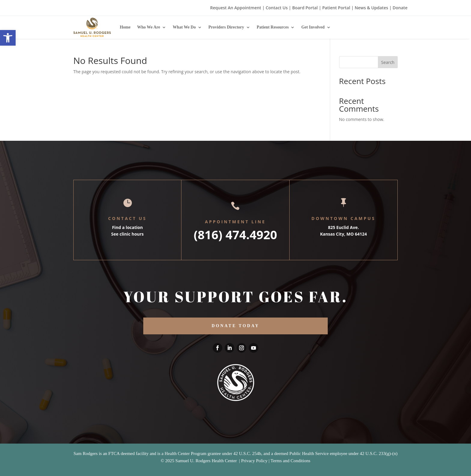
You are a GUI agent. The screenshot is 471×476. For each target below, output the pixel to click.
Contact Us (277, 8)
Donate (400, 8)
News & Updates (371, 8)
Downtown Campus (343, 218)
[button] (8, 38)
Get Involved (313, 27)
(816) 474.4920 (235, 235)
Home (125, 27)
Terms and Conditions (290, 461)
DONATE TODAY (235, 326)
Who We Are (149, 27)
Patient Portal (336, 8)
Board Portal (304, 8)
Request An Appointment (236, 8)
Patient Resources (273, 27)
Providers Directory (226, 27)
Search (388, 62)
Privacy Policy (254, 461)
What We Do (184, 27)
